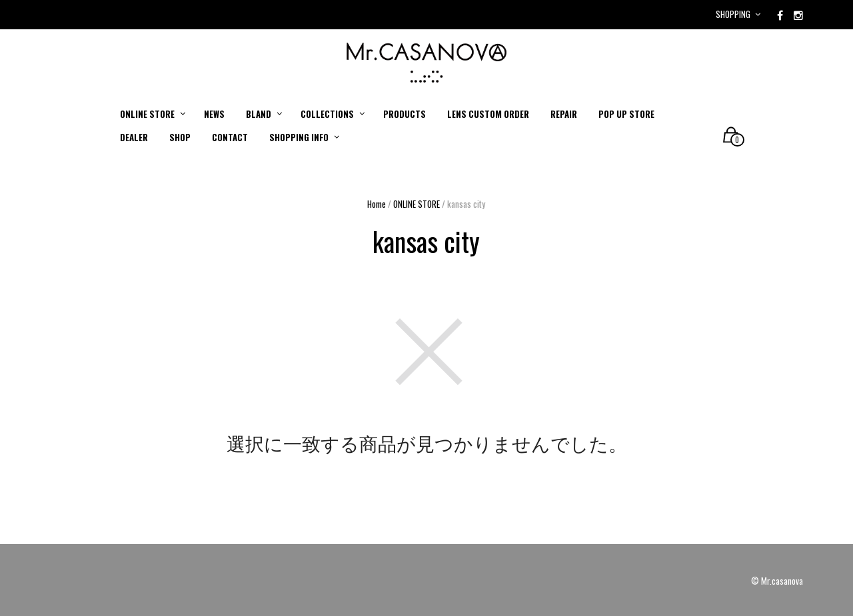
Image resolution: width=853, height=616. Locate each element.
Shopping (733, 14)
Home (377, 204)
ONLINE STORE (417, 204)
